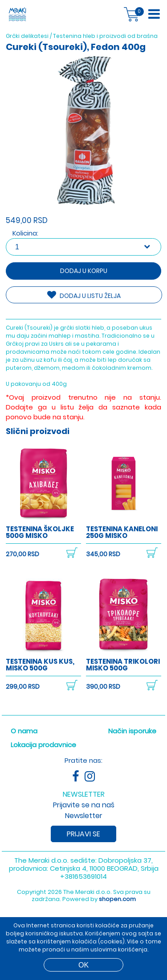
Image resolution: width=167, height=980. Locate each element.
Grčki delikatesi (27, 36)
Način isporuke (132, 731)
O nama (24, 731)
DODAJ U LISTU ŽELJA (84, 295)
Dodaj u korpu (84, 271)
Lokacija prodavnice (43, 745)
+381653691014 (83, 876)
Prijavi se (83, 834)
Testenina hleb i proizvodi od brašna (105, 36)
